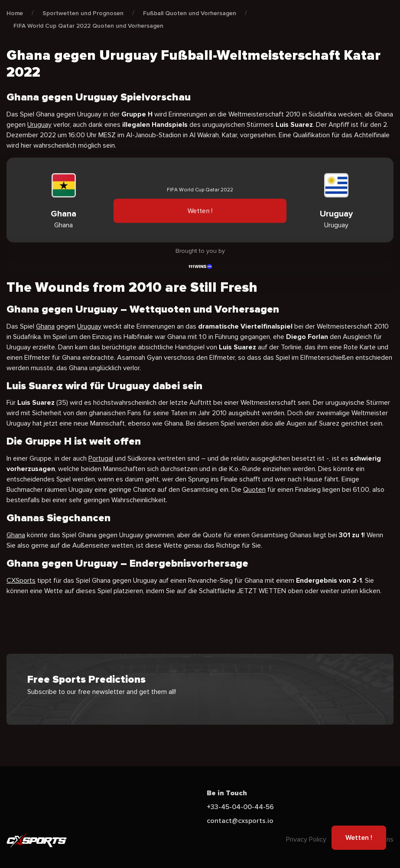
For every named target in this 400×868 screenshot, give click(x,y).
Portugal (101, 458)
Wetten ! (200, 211)
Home (15, 13)
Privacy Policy (306, 839)
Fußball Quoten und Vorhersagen (190, 13)
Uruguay (39, 125)
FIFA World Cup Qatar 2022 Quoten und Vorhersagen (88, 26)
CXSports (21, 581)
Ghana (45, 326)
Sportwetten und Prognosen (83, 13)
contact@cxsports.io (240, 821)
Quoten (254, 490)
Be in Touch (227, 793)
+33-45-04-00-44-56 (240, 807)
